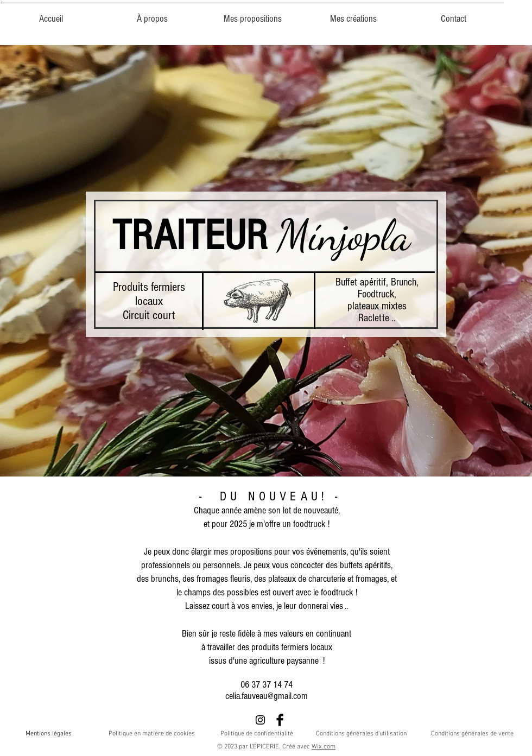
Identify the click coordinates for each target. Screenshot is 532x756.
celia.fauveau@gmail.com (267, 696)
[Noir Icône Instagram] (260, 720)
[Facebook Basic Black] (280, 720)
